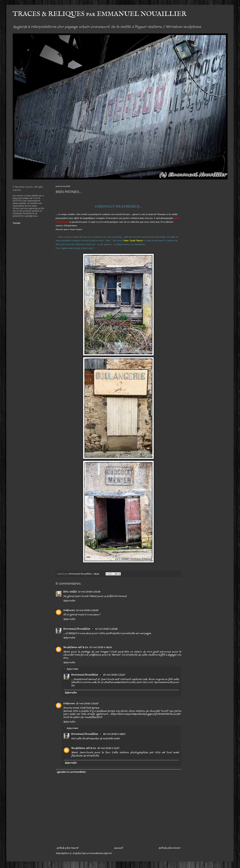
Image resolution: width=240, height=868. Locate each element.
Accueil (118, 848)
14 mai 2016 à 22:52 (87, 610)
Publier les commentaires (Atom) (92, 853)
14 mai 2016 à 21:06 (89, 592)
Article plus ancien (169, 848)
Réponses (72, 669)
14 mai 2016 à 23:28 (106, 629)
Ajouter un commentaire (71, 772)
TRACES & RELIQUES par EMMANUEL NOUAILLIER (100, 14)
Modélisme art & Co (76, 647)
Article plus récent (67, 848)
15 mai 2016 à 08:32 (101, 647)
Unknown (69, 610)
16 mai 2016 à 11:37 (108, 748)
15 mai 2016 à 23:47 (87, 704)
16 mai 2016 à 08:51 (114, 734)
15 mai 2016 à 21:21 (114, 675)
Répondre (69, 601)
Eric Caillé (70, 592)
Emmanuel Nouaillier (77, 629)
